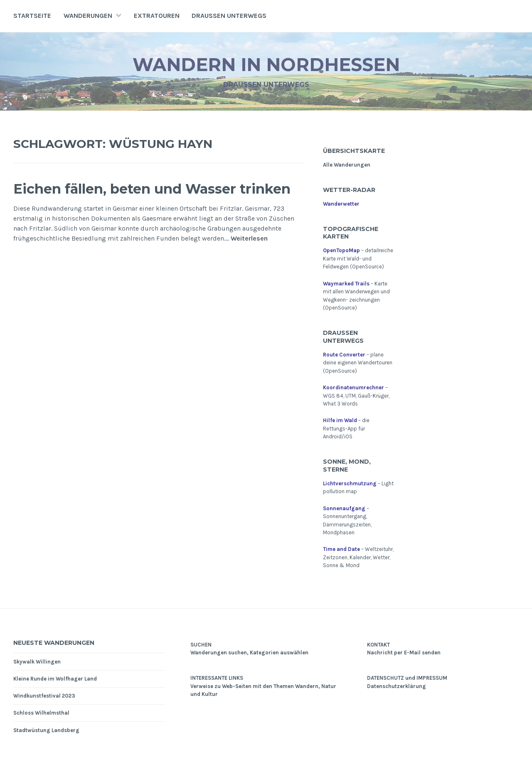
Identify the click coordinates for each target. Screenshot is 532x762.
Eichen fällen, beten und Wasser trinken (147, 198)
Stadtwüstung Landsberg (46, 730)
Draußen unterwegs (229, 16)
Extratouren (157, 16)
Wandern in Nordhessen (266, 64)
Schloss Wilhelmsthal (41, 713)
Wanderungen (88, 16)
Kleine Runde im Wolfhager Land (55, 679)
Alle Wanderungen (347, 165)
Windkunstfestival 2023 (44, 696)
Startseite (32, 16)
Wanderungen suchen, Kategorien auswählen (249, 653)
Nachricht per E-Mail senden (404, 653)
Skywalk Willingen (37, 662)
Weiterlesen (249, 259)
